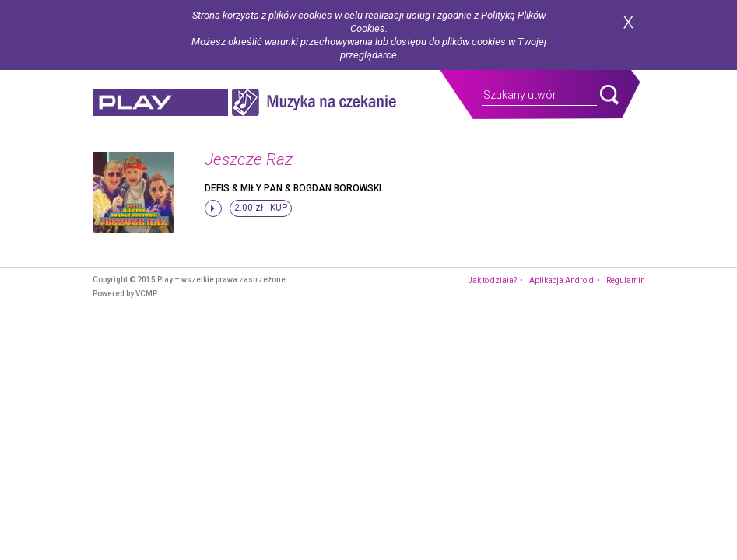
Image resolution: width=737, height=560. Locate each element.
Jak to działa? (492, 280)
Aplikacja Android (562, 280)
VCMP (146, 294)
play (160, 102)
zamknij (628, 22)
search (609, 95)
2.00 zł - (261, 208)
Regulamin (626, 280)
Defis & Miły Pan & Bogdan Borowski (293, 188)
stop (213, 208)
